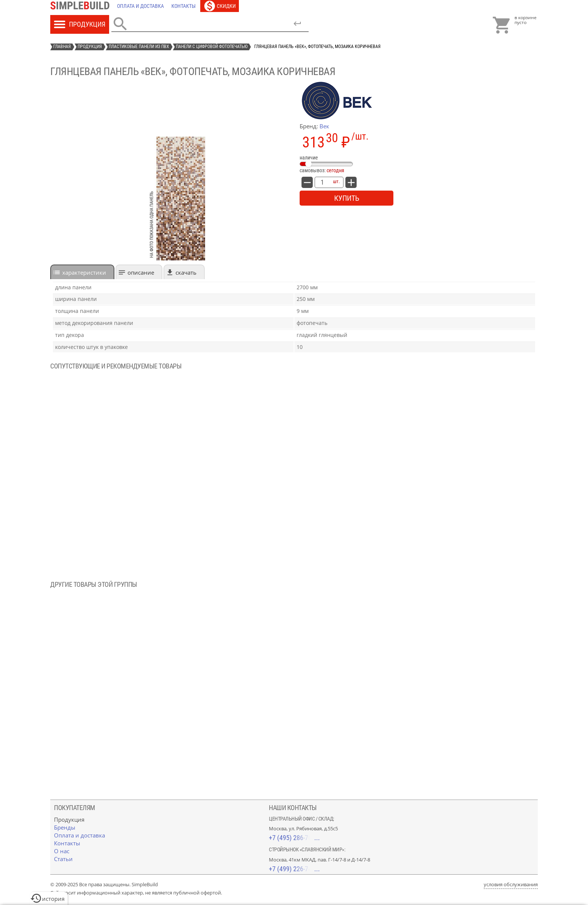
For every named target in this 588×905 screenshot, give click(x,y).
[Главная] (82, 6)
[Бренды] (65, 827)
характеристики (84, 272)
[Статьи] (63, 859)
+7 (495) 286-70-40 (294, 838)
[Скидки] (220, 6)
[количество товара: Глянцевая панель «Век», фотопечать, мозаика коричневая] (322, 182)
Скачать (186, 272)
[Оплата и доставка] (140, 6)
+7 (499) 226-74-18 (294, 869)
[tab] (82, 272)
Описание (141, 272)
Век (324, 126)
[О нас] (62, 851)
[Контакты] (184, 6)
